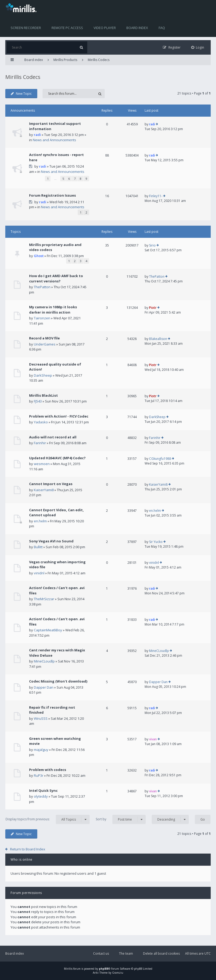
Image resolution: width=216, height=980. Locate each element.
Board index (137, 28)
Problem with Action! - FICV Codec (59, 416)
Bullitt (38, 547)
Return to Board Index (28, 849)
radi (37, 135)
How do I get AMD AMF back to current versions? (56, 278)
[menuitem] (198, 47)
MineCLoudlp (44, 661)
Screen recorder (26, 28)
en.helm (40, 521)
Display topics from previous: (48, 819)
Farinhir (40, 443)
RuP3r (39, 775)
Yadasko (41, 422)
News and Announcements (54, 140)
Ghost (39, 256)
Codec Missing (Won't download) (58, 681)
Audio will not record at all (53, 437)
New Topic (21, 94)
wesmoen (42, 464)
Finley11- (156, 196)
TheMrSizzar (44, 599)
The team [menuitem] (126, 953)
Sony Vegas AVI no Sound (51, 541)
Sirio (152, 245)
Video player (105, 28)
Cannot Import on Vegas (51, 484)
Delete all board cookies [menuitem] (161, 953)
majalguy (41, 750)
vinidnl (39, 573)
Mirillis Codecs (99, 60)
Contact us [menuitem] (101, 953)
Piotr (153, 308)
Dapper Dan (44, 687)
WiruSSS (41, 718)
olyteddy (41, 796)
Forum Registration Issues (52, 195)
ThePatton (42, 287)
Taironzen (42, 318)
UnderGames (45, 344)
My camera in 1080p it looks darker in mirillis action (53, 310)
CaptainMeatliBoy (48, 630)
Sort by (121, 819)
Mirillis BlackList (43, 395)
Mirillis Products (65, 60)
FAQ (162, 28)
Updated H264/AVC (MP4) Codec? (57, 458)
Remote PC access (67, 28)
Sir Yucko (156, 542)
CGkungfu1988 (160, 459)
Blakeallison (158, 339)
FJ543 (38, 401)
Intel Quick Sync (43, 790)
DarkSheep (43, 375)
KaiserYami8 (44, 490)
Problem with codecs (48, 770)
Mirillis (68, 969)
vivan (153, 739)
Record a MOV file (44, 338)
